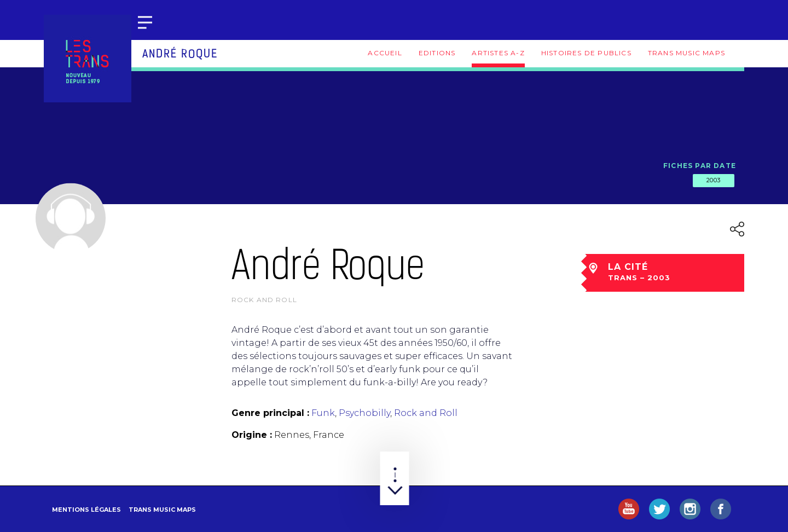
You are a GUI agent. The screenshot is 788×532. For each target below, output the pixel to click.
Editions (437, 53)
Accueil (385, 53)
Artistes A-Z (498, 53)
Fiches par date (700, 166)
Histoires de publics (586, 53)
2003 (714, 180)
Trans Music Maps (686, 53)
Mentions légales (86, 510)
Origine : (252, 435)
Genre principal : (270, 413)
